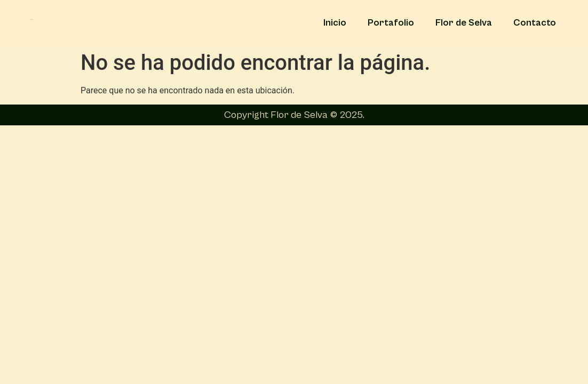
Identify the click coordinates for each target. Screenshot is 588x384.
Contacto (535, 23)
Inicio (335, 23)
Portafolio (391, 23)
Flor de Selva (464, 23)
